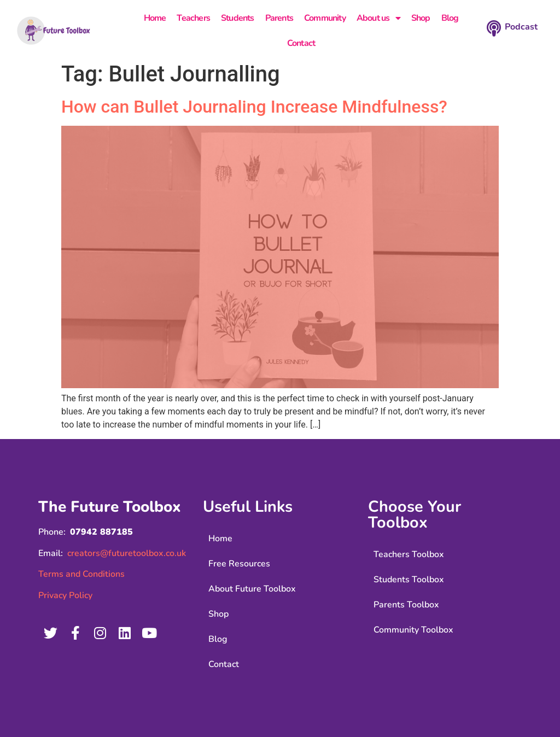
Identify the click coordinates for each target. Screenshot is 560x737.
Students (238, 18)
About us (378, 18)
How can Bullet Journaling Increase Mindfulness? (254, 107)
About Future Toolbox (252, 589)
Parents (279, 18)
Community (325, 18)
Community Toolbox (413, 630)
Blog (450, 18)
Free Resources (239, 564)
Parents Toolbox (406, 605)
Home (155, 18)
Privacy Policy (65, 595)
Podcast (521, 27)
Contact (301, 43)
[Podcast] (494, 28)
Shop (421, 18)
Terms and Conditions (81, 574)
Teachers (193, 18)
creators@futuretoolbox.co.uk (127, 553)
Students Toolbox (409, 580)
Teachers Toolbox (409, 554)
